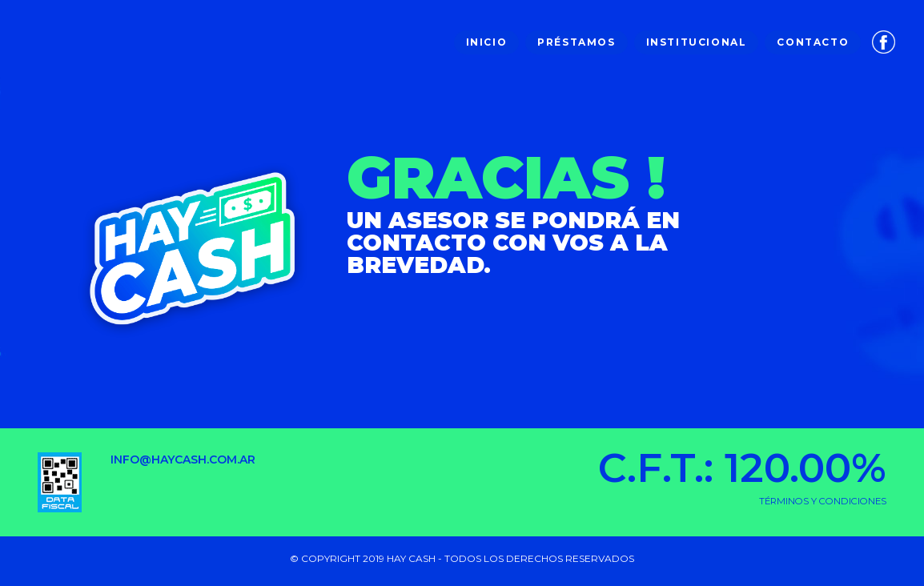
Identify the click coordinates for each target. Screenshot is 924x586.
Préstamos (576, 42)
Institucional (697, 42)
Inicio (487, 42)
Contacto (813, 42)
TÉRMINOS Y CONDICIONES (823, 501)
